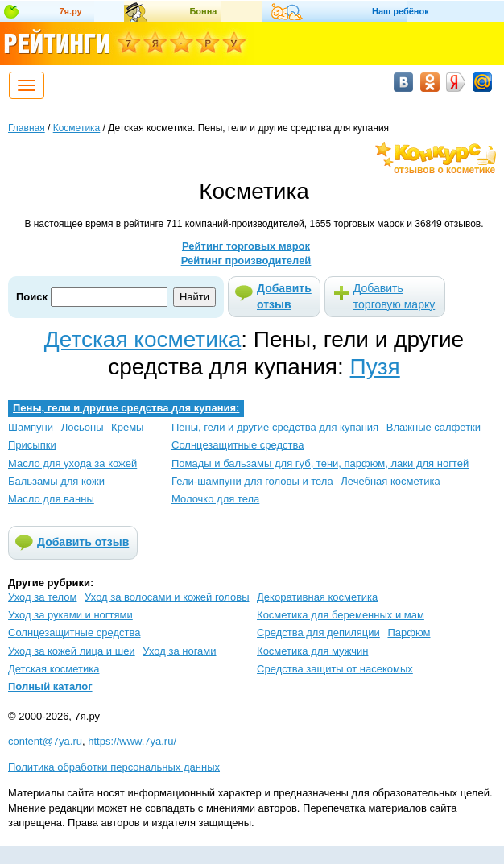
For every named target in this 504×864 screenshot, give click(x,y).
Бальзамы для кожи (56, 481)
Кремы (127, 427)
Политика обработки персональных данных (114, 767)
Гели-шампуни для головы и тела (252, 481)
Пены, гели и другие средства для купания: (126, 408)
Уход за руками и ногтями (70, 615)
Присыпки (32, 445)
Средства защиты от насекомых (335, 669)
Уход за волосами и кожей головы (167, 597)
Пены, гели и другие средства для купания (275, 427)
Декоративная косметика (317, 597)
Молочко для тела (215, 499)
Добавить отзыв (284, 296)
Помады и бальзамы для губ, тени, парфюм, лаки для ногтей (320, 463)
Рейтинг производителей (246, 260)
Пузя (375, 367)
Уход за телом (42, 597)
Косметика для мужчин (312, 651)
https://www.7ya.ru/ (132, 741)
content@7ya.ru (45, 741)
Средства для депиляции (318, 632)
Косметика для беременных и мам (341, 615)
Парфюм (409, 632)
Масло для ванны (51, 499)
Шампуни (31, 427)
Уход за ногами (179, 651)
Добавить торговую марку (394, 296)
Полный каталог (50, 686)
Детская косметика (143, 339)
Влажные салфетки (434, 427)
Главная (27, 128)
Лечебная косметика (390, 481)
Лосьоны (83, 427)
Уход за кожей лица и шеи (72, 651)
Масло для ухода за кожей (72, 463)
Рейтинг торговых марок (246, 246)
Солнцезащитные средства (238, 445)
